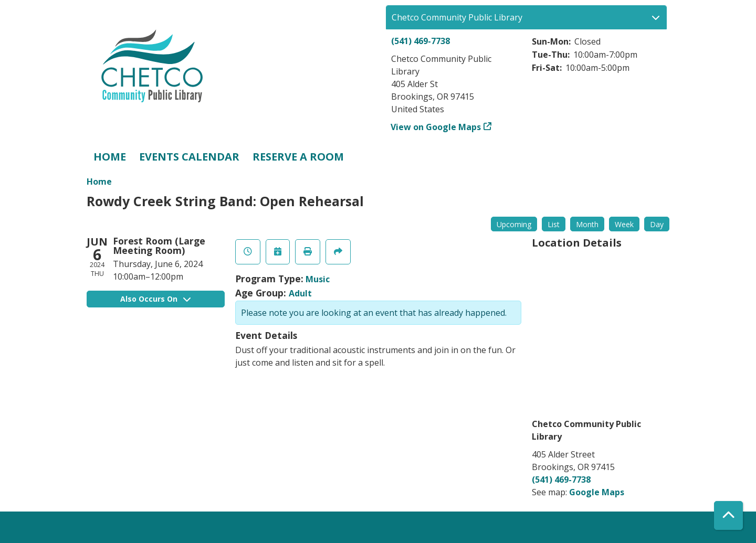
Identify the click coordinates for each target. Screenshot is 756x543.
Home (110, 157)
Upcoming (514, 224)
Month (587, 224)
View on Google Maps (436, 127)
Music (318, 279)
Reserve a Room (298, 157)
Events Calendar (189, 157)
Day (657, 224)
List (554, 224)
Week (624, 224)
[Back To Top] (728, 515)
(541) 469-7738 (421, 41)
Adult (300, 293)
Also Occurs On (155, 299)
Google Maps (597, 492)
